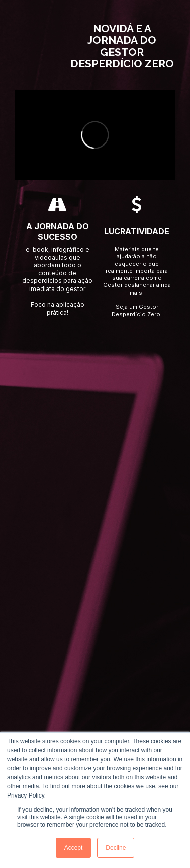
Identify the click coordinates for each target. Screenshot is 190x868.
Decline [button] (116, 848)
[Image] (46, 46)
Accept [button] (74, 848)
